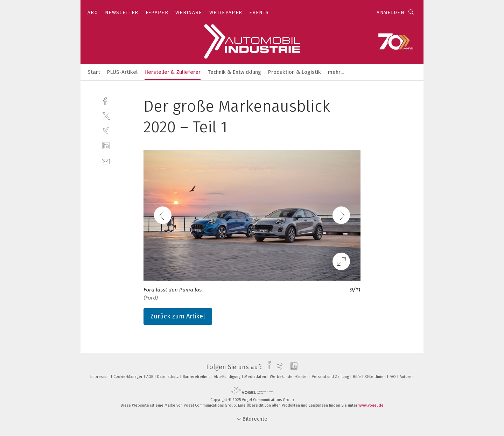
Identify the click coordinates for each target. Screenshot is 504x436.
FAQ (393, 377)
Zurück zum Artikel (178, 316)
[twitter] (106, 116)
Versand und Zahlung (331, 377)
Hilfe (357, 377)
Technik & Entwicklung (234, 72)
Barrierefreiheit (197, 377)
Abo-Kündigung (228, 377)
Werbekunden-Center (289, 377)
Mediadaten (256, 377)
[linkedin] (106, 146)
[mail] (106, 161)
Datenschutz (169, 377)
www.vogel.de (371, 405)
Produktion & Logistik (295, 72)
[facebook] (106, 101)
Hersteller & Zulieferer (173, 72)
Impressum (100, 377)
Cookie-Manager (128, 377)
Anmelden (390, 12)
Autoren (407, 377)
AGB (150, 377)
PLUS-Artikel (122, 72)
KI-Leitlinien (376, 377)
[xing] (106, 131)
